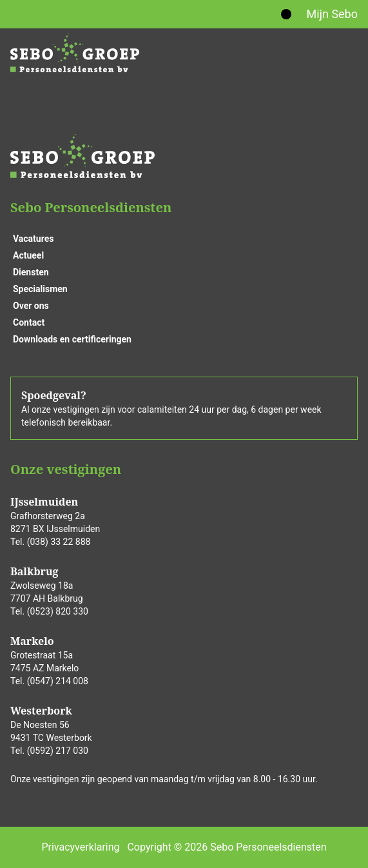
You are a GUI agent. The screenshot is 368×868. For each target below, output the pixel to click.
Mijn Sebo (332, 14)
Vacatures (33, 239)
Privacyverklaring (80, 847)
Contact (29, 322)
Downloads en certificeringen (72, 339)
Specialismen (40, 289)
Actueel (28, 255)
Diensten (31, 272)
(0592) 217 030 (58, 751)
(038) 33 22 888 (59, 542)
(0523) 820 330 (58, 611)
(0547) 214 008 (58, 681)
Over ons (31, 306)
